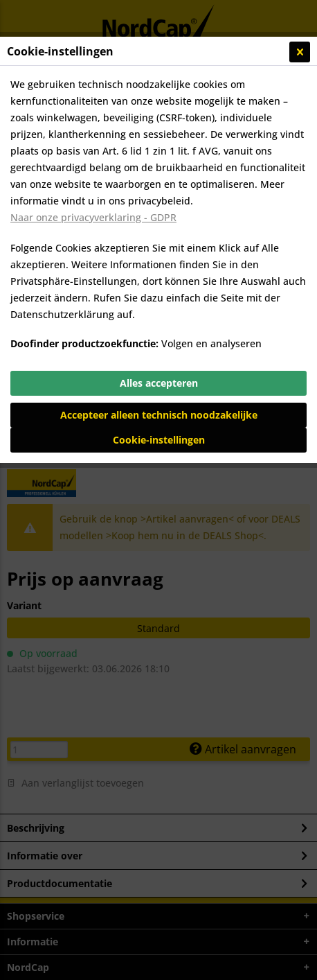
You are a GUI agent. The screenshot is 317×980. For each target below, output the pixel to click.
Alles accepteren (159, 383)
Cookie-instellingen (159, 440)
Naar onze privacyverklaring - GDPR (93, 217)
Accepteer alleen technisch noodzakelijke (159, 415)
